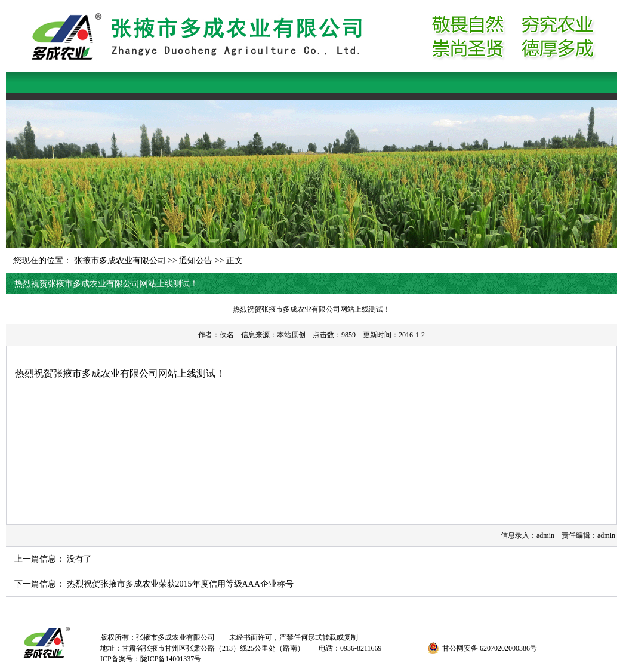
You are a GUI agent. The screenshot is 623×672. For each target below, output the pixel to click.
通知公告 (196, 261)
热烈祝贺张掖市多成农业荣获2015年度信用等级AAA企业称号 (180, 584)
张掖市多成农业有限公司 (120, 261)
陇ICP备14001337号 (171, 659)
